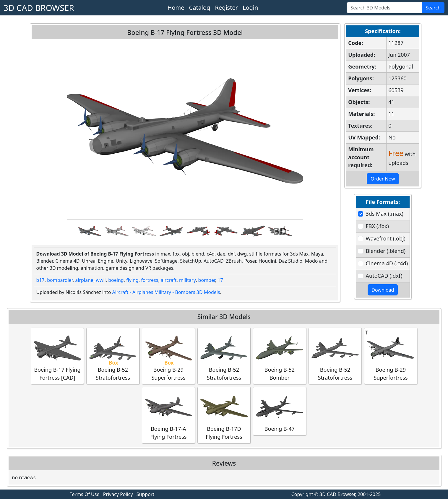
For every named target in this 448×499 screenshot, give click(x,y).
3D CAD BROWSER (39, 8)
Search (433, 8)
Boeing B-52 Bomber (280, 356)
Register (226, 8)
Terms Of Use (85, 494)
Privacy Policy (118, 494)
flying (132, 280)
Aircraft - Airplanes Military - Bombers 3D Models (166, 292)
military (187, 280)
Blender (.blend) (386, 251)
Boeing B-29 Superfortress (168, 356)
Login (250, 8)
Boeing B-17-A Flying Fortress (168, 415)
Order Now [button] (383, 179)
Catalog (200, 8)
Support (145, 494)
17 (220, 280)
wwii (101, 280)
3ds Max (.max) (385, 214)
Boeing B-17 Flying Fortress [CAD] (57, 356)
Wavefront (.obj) (386, 238)
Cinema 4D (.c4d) (387, 263)
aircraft (169, 280)
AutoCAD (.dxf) (384, 276)
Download (383, 290)
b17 (40, 280)
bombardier (60, 280)
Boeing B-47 (280, 411)
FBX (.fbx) (377, 226)
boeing (116, 280)
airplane (84, 280)
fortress (150, 280)
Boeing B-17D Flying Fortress (224, 415)
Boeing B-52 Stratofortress (113, 356)
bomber (207, 280)
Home (176, 8)
